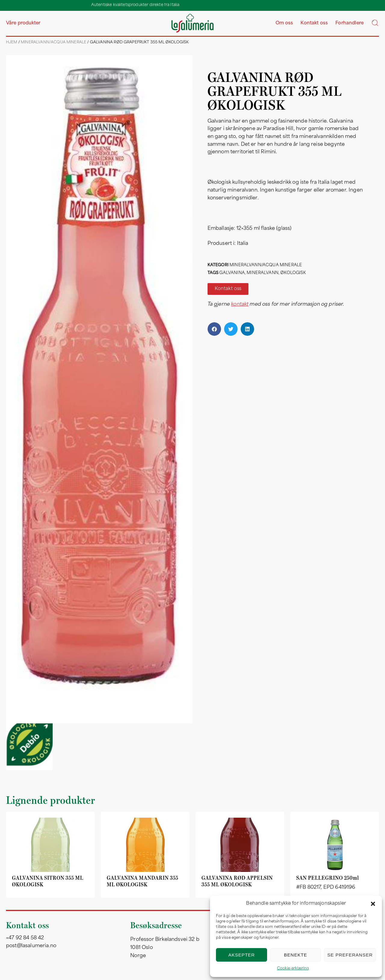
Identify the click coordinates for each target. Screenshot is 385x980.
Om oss (284, 23)
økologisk (293, 273)
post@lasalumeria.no (31, 946)
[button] (373, 904)
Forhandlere (350, 23)
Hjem (12, 42)
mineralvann (263, 273)
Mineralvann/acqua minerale (54, 42)
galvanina (232, 273)
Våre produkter (23, 23)
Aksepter (242, 955)
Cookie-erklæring (293, 969)
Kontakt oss (314, 23)
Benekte (296, 955)
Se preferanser (350, 955)
